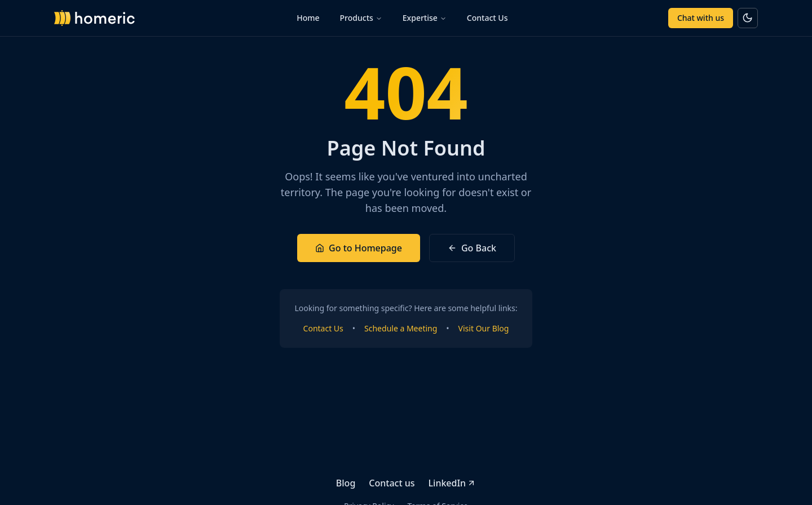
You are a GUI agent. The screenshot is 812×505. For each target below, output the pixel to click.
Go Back (472, 248)
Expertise (425, 18)
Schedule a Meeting (401, 328)
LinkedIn (453, 483)
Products (361, 18)
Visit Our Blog (484, 328)
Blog (346, 483)
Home (308, 18)
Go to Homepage (359, 248)
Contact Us (487, 18)
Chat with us (701, 18)
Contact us (392, 483)
